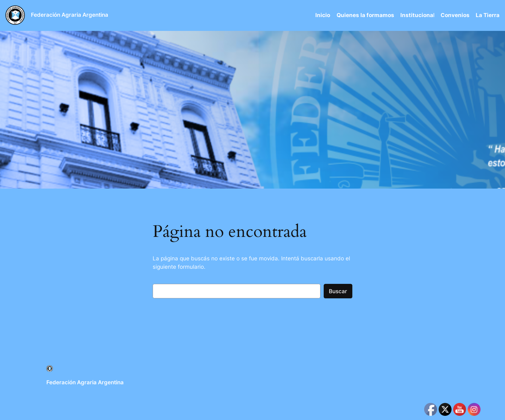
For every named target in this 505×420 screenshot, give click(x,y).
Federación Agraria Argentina (70, 15)
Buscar (338, 291)
